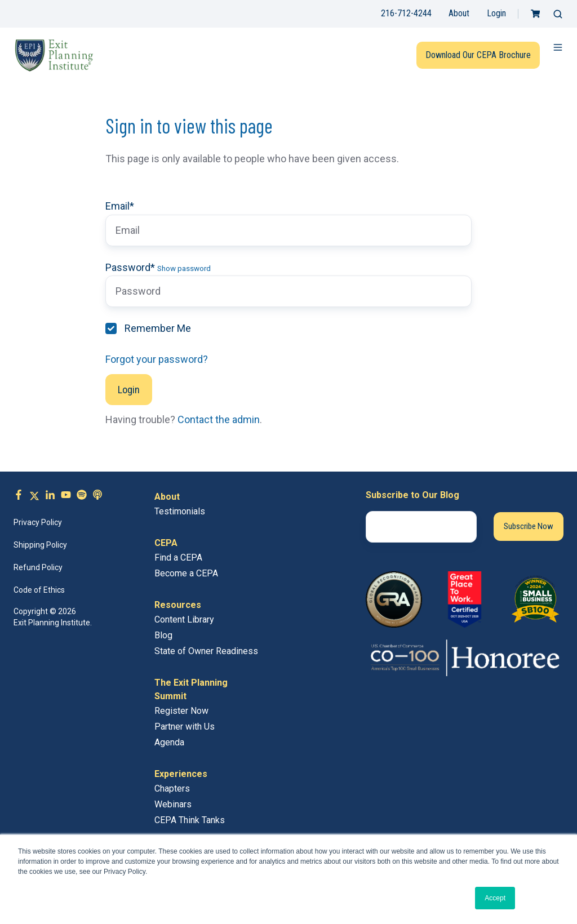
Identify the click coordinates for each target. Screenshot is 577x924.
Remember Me (158, 328)
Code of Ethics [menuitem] (39, 590)
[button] (558, 14)
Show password (184, 268)
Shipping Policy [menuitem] (40, 545)
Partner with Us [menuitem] (185, 727)
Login (496, 13)
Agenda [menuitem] (169, 742)
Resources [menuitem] (178, 605)
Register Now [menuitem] (181, 711)
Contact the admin (219, 419)
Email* (120, 206)
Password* (130, 267)
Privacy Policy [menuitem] (38, 522)
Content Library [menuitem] (184, 619)
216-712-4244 (406, 13)
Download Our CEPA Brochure (478, 55)
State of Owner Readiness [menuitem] (206, 651)
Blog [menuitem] (163, 635)
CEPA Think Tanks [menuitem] (190, 820)
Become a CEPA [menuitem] (186, 573)
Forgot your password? (157, 359)
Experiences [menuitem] (181, 774)
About (459, 13)
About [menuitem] (167, 497)
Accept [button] (495, 898)
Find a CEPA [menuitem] (178, 557)
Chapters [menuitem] (172, 788)
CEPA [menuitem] (166, 543)
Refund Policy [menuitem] (38, 567)
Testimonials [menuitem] (180, 511)
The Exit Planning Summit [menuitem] (191, 689)
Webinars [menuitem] (173, 804)
